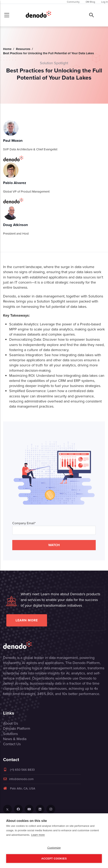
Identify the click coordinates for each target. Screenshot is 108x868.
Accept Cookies (54, 859)
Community (73, 2)
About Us (11, 723)
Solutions (10, 734)
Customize (54, 848)
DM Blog (90, 2)
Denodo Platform (17, 728)
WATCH (54, 545)
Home (7, 49)
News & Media (15, 739)
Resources (23, 49)
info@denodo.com (18, 779)
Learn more (27, 620)
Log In (105, 2)
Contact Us (12, 744)
